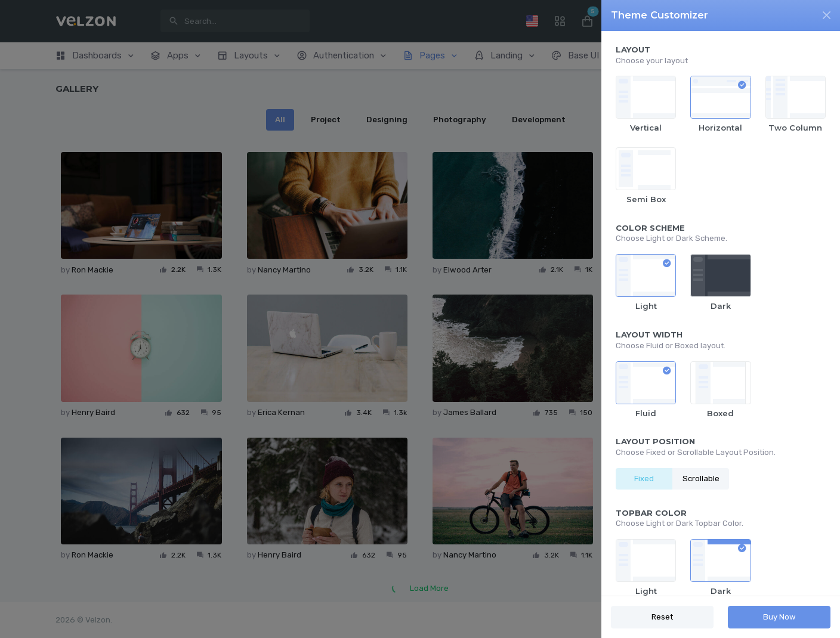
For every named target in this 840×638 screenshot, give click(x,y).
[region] (721, 313)
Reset (662, 617)
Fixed (644, 479)
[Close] (827, 15)
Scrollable (701, 479)
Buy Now (779, 617)
